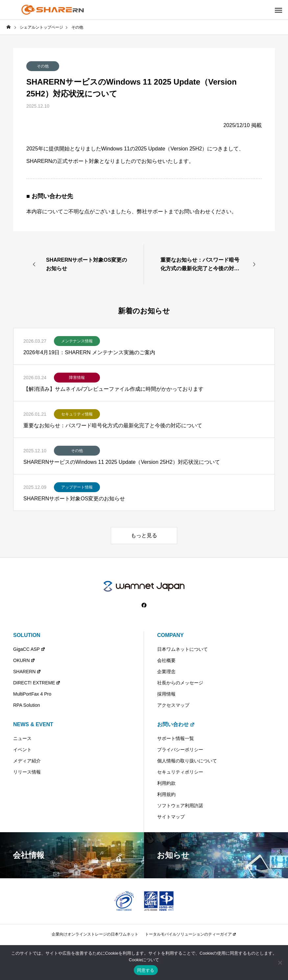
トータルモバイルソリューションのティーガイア (191, 934)
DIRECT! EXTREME (37, 683)
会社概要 (166, 660)
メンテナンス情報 (77, 341)
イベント (22, 750)
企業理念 (166, 672)
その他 (43, 66)
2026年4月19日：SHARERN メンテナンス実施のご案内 (89, 352)
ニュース (22, 738)
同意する (146, 970)
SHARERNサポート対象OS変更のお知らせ (74, 499)
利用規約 (166, 794)
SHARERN (27, 672)
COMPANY (170, 635)
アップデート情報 (77, 487)
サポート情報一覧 (176, 738)
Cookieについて (144, 960)
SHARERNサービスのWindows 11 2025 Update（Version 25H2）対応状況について (122, 462)
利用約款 (166, 783)
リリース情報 (27, 772)
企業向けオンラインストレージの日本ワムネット (95, 934)
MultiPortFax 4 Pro (32, 694)
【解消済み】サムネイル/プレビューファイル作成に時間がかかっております (113, 389)
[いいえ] (280, 963)
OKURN (24, 660)
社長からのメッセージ (180, 683)
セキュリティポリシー (180, 772)
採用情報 (166, 694)
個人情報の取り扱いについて (187, 761)
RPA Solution (26, 705)
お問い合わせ (176, 724)
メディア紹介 (27, 761)
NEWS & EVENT (33, 724)
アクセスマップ (173, 705)
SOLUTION (27, 635)
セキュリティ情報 (77, 414)
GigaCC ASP (29, 649)
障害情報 (77, 378)
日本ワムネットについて (182, 649)
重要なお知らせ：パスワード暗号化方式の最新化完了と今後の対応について (113, 425)
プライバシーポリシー (180, 750)
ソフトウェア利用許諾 (180, 806)
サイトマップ (171, 817)
